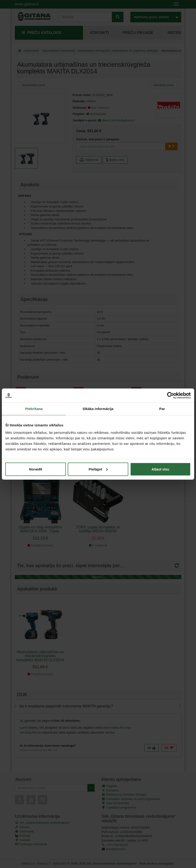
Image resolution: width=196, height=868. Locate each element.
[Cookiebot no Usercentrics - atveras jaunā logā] (170, 395)
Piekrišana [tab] (34, 409)
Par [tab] (162, 409)
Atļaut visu (160, 469)
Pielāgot (98, 469)
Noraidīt (36, 469)
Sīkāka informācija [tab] (98, 409)
